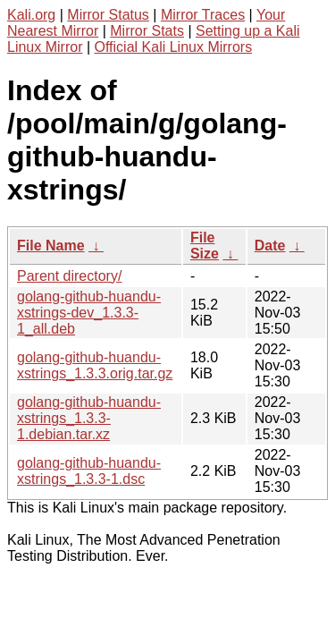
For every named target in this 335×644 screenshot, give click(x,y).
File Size (205, 246)
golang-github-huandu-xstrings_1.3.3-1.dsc (89, 471)
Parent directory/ (69, 276)
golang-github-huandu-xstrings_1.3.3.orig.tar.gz (95, 365)
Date (270, 246)
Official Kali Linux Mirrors (174, 47)
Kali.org (31, 15)
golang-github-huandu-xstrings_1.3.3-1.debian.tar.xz (89, 418)
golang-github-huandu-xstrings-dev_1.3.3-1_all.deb (89, 313)
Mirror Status (108, 15)
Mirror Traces (203, 15)
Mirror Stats (147, 31)
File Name (51, 246)
